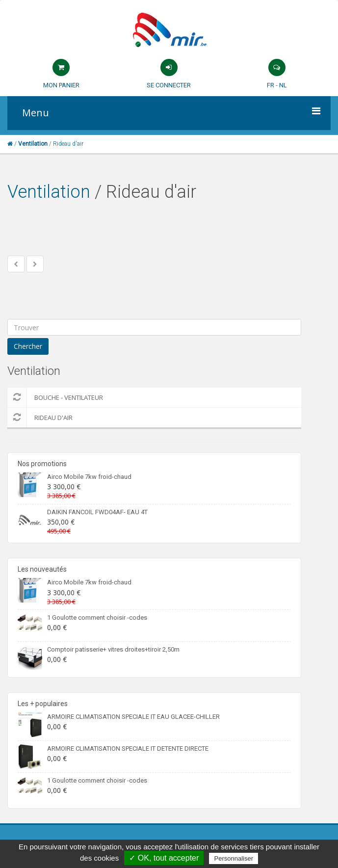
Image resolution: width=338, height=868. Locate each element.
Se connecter (169, 85)
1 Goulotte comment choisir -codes (97, 618)
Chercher (28, 346)
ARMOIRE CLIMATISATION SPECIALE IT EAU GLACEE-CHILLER (133, 717)
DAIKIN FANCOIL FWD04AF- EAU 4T (97, 512)
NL (283, 85)
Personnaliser (234, 858)
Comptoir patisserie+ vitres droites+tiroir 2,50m (113, 649)
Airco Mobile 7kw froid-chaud (89, 477)
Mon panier (61, 85)
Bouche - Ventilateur (55, 397)
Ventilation (49, 192)
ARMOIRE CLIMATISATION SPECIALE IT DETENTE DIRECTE (128, 749)
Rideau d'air (40, 418)
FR (271, 85)
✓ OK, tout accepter (164, 858)
